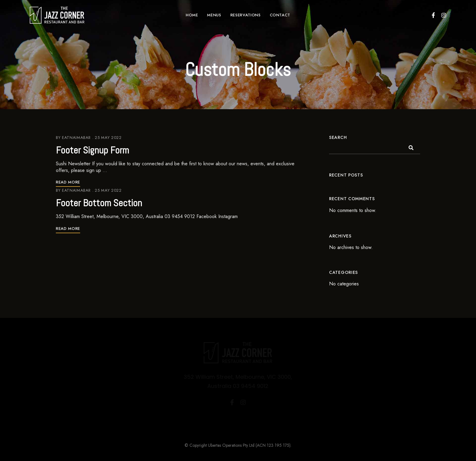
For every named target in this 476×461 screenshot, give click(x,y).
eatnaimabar (76, 138)
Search (338, 137)
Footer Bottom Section (99, 203)
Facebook (433, 15)
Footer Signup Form (92, 150)
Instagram (444, 15)
